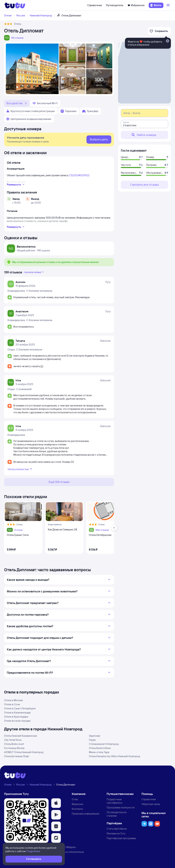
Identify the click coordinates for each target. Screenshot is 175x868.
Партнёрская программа (121, 838)
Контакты (77, 809)
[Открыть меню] (169, 5)
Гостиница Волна (14, 748)
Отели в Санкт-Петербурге (20, 708)
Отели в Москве (14, 700)
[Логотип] (15, 5)
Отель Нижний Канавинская (21, 736)
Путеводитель (115, 5)
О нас (75, 799)
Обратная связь (151, 804)
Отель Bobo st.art (14, 744)
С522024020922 (79, 175)
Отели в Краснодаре (16, 717)
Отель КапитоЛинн (100, 748)
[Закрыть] (167, 41)
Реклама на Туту (116, 833)
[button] (56, 803)
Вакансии (78, 804)
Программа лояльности (121, 807)
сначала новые (34, 272)
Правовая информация (86, 814)
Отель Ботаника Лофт (17, 756)
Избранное (136, 5)
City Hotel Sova (13, 740)
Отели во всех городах (17, 721)
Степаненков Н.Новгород (104, 744)
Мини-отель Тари (99, 752)
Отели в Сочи (12, 704)
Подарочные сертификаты (115, 801)
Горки (92, 740)
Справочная (95, 5)
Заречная (95, 736)
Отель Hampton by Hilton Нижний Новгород (114, 756)
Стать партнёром (117, 829)
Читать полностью (20, 469)
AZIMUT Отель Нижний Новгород (24, 752)
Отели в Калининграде (17, 713)
